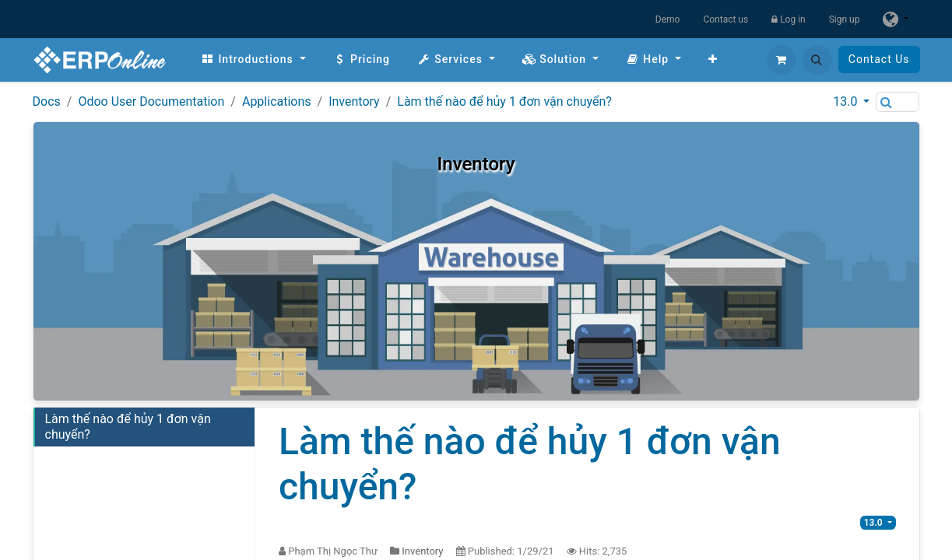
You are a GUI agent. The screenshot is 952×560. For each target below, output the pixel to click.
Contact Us (879, 59)
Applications (277, 101)
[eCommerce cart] (782, 60)
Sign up (845, 19)
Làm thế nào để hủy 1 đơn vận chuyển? (504, 101)
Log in (789, 19)
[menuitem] (253, 59)
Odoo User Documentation (151, 101)
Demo (668, 19)
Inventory (354, 101)
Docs (47, 101)
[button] (817, 60)
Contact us (725, 19)
